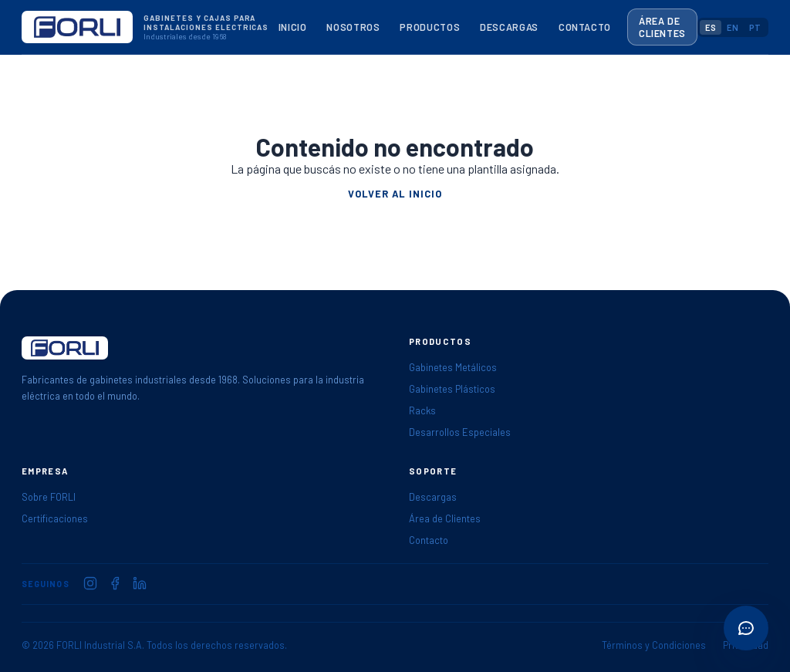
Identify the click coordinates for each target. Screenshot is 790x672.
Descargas (509, 27)
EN (733, 27)
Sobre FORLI (49, 497)
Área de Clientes (662, 27)
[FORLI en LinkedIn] (140, 583)
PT (755, 27)
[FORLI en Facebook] (115, 583)
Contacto (585, 27)
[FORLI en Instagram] (90, 583)
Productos (430, 27)
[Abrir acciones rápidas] (746, 628)
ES (711, 27)
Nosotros (353, 27)
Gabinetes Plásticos (452, 389)
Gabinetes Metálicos (453, 367)
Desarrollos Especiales (460, 432)
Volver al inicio (395, 194)
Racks (422, 410)
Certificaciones (55, 518)
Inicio (293, 27)
